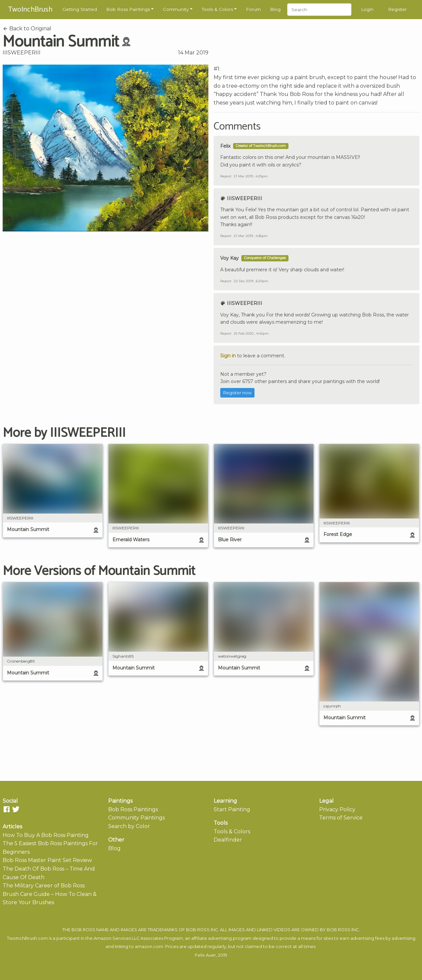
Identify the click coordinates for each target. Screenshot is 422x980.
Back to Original (27, 29)
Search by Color (129, 826)
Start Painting (232, 809)
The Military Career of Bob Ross (44, 886)
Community (176, 9)
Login (367, 9)
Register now (237, 393)
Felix (225, 146)
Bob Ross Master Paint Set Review (47, 860)
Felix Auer (205, 955)
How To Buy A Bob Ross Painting (46, 835)
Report (226, 176)
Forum (253, 9)
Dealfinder (228, 840)
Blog (275, 9)
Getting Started (80, 9)
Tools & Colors (217, 9)
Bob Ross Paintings (128, 9)
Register (397, 9)
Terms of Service (341, 818)
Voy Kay (229, 258)
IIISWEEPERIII (22, 53)
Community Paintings (136, 818)
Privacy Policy (337, 809)
